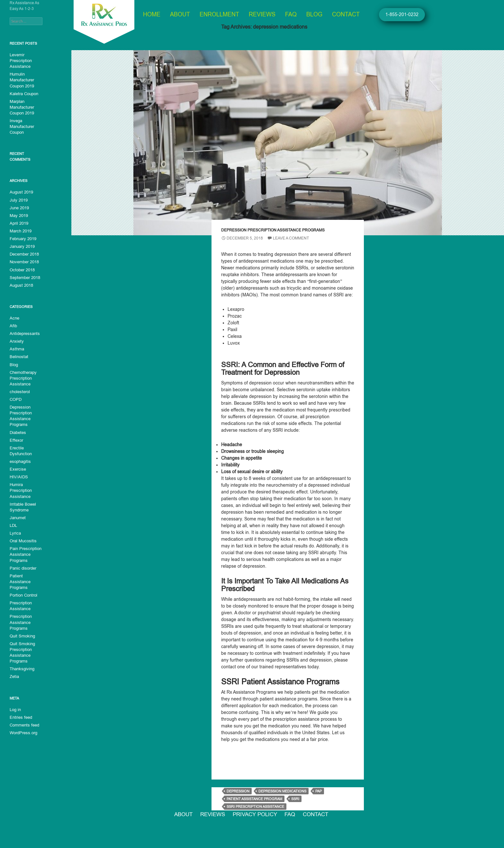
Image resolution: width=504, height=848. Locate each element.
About (180, 14)
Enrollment (219, 14)
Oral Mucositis (22, 539)
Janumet (17, 516)
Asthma (16, 348)
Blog (314, 14)
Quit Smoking (21, 628)
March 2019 (20, 230)
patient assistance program (254, 799)
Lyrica (15, 531)
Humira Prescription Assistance (20, 489)
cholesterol (19, 391)
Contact (346, 14)
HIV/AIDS (18, 475)
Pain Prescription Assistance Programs (25, 553)
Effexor (16, 439)
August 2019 (21, 192)
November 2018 (24, 261)
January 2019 (22, 246)
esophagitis (20, 460)
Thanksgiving (21, 661)
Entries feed (20, 709)
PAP (319, 791)
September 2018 (24, 277)
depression (238, 791)
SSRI (295, 799)
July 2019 (18, 200)
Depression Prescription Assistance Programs (273, 230)
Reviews (262, 14)
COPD (15, 398)
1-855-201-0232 (402, 14)
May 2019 (18, 215)
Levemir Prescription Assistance (20, 61)
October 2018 (22, 269)
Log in (15, 701)
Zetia (14, 668)
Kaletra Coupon (23, 94)
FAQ (291, 14)
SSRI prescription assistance (255, 807)
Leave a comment (291, 238)
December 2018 (24, 254)
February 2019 (22, 238)
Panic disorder (22, 566)
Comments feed (23, 717)
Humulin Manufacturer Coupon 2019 (22, 80)
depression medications (282, 791)
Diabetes (18, 431)
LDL (13, 524)
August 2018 (21, 284)
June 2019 (19, 207)
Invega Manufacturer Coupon (21, 126)
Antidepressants (24, 333)
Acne (14, 317)
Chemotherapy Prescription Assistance (23, 377)
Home (152, 14)
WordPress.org (23, 724)
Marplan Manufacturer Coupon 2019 (22, 107)
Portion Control (23, 587)
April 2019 (19, 223)
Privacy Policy (256, 816)
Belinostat (18, 356)
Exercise (17, 468)
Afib (13, 325)
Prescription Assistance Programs (20, 614)
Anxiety (16, 340)
